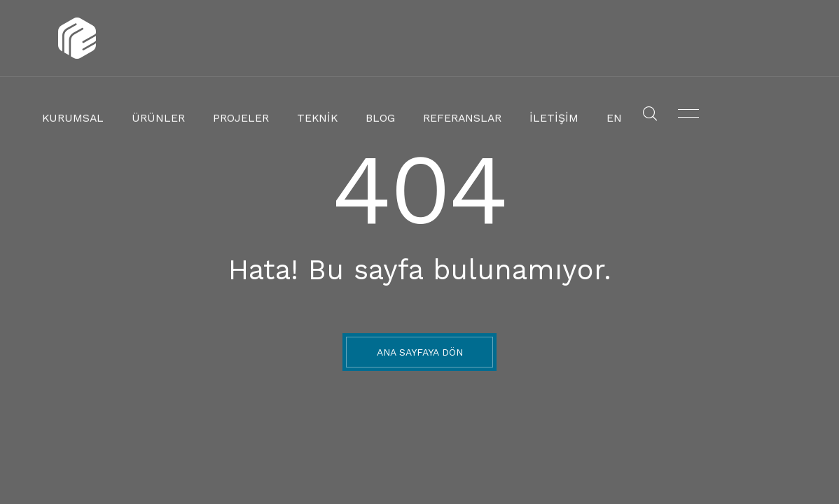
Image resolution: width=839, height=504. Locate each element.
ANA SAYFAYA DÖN (420, 352)
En (713, 38)
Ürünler (289, 38)
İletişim (657, 38)
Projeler (364, 38)
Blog (496, 38)
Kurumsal (212, 38)
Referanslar (573, 38)
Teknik (436, 38)
